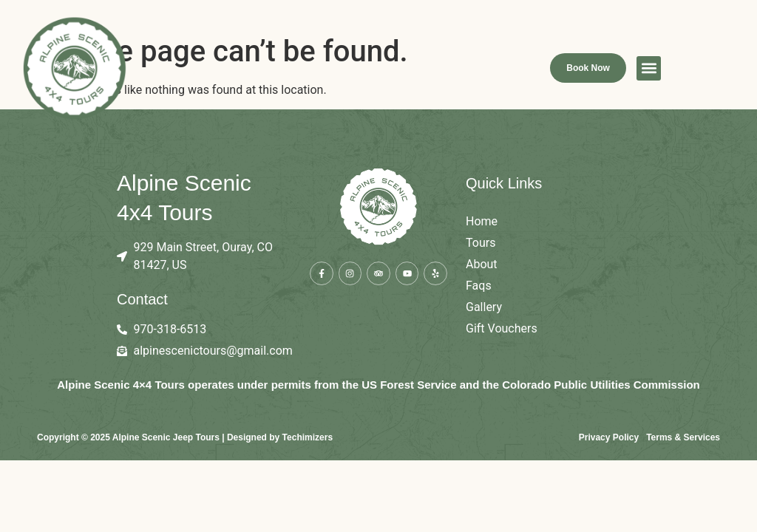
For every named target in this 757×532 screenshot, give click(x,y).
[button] (710, 74)
